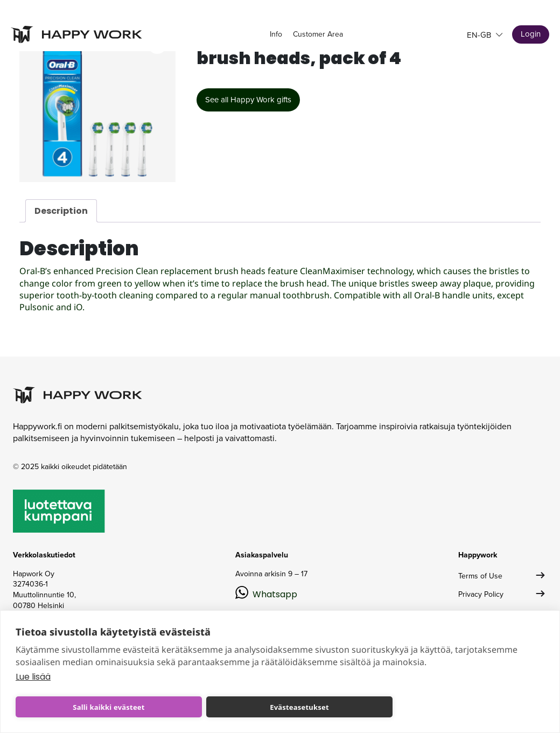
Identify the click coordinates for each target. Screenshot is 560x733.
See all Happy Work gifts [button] (248, 100)
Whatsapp (275, 594)
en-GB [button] (480, 35)
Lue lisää (33, 677)
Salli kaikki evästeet (108, 707)
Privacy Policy (481, 594)
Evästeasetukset (299, 707)
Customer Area (318, 34)
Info (276, 34)
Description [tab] (61, 211)
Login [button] (531, 34)
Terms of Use (480, 576)
